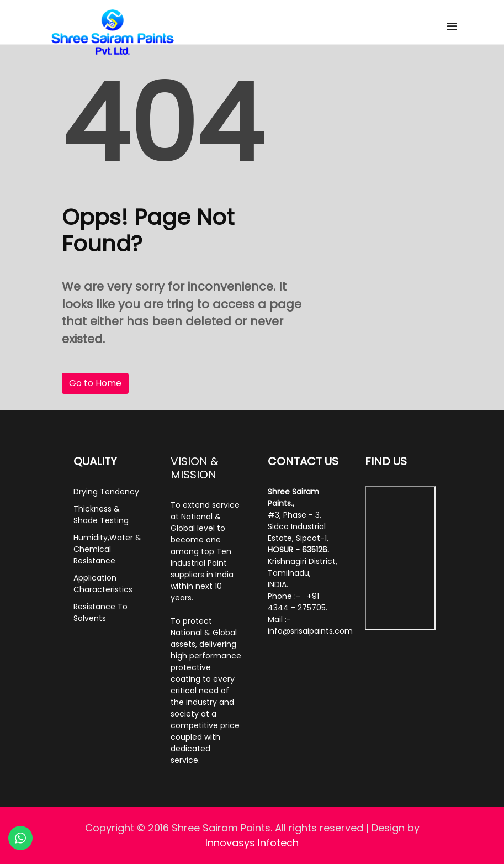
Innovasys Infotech (252, 843)
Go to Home (95, 383)
